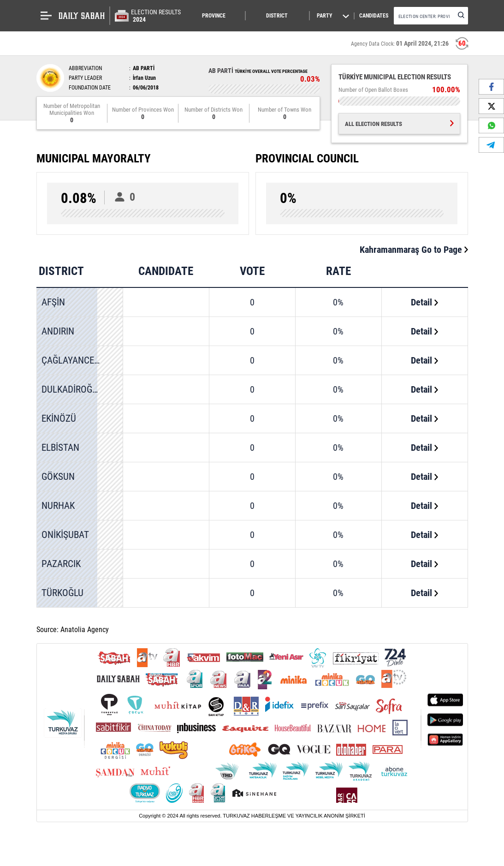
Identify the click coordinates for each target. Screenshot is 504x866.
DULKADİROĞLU (72, 389)
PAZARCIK (61, 564)
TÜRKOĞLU (62, 593)
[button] (219, 16)
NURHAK (58, 506)
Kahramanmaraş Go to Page (414, 250)
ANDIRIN (58, 331)
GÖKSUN (58, 477)
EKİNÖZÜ (59, 418)
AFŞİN (53, 302)
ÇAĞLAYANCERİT (74, 360)
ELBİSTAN (60, 448)
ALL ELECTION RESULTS (399, 124)
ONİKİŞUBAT (65, 535)
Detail (424, 302)
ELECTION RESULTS (156, 16)
